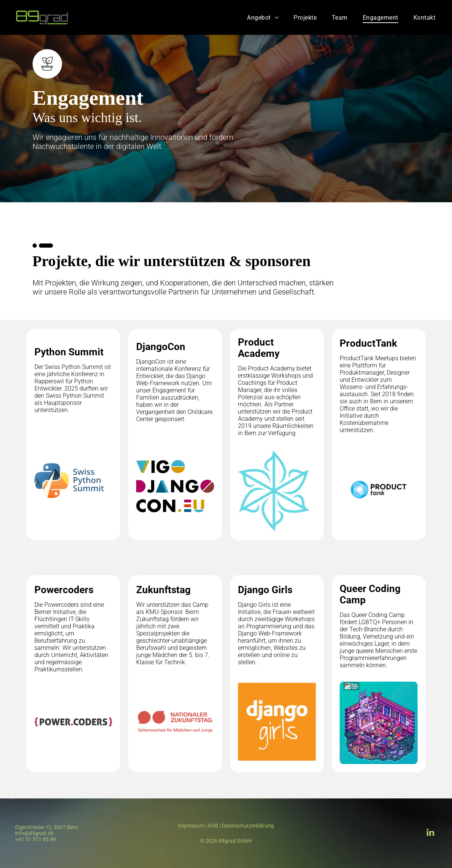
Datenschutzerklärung (248, 826)
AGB (213, 826)
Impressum (191, 826)
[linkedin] (430, 833)
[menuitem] (263, 17)
